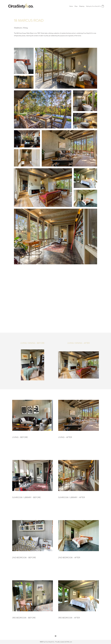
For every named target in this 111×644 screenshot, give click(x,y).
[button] (103, 6)
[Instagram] (56, 636)
